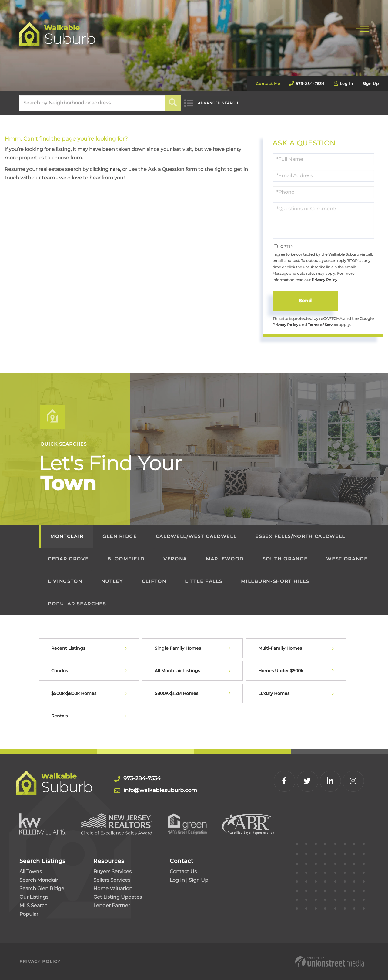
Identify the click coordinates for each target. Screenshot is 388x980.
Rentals (59, 716)
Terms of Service (326, 325)
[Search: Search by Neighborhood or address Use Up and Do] (92, 103)
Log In (346, 84)
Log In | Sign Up (189, 880)
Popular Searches (77, 604)
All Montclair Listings (177, 671)
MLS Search (33, 905)
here (115, 169)
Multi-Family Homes (280, 648)
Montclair (67, 537)
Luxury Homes (274, 694)
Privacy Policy (324, 280)
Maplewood (225, 559)
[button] (173, 103)
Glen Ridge (120, 537)
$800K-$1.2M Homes (176, 694)
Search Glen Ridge (42, 888)
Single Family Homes (178, 648)
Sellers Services (112, 880)
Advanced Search (224, 103)
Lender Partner (112, 905)
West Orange (347, 559)
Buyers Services (112, 871)
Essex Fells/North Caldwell (300, 537)
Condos (60, 671)
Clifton (154, 582)
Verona (175, 559)
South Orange (285, 559)
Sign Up (371, 84)
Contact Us (183, 871)
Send (305, 301)
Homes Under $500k (281, 671)
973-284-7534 (310, 84)
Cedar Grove (68, 559)
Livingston (65, 582)
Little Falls (204, 582)
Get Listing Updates (118, 897)
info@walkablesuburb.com (156, 790)
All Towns (31, 871)
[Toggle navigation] (363, 28)
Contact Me (268, 84)
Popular (29, 914)
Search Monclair (39, 880)
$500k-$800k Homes (74, 694)
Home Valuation (113, 888)
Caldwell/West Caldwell (196, 537)
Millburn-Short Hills (275, 582)
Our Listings (34, 897)
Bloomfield (126, 559)
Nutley (112, 582)
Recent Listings (68, 648)
